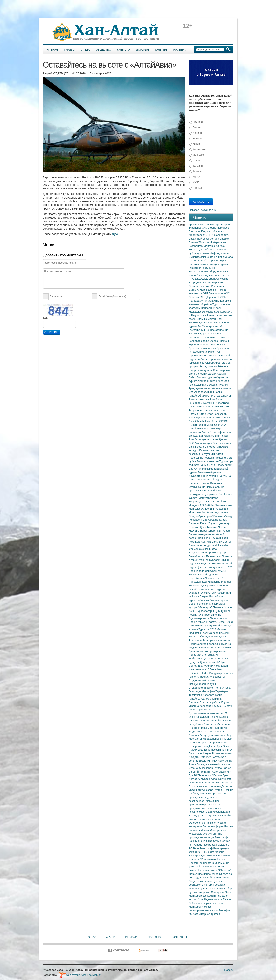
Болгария (209, 640)
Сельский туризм (217, 385)
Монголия (197, 155)
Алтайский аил (198, 396)
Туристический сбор (219, 735)
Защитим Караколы (220, 301)
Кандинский (209, 231)
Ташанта (213, 527)
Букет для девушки (214, 885)
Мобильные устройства (204, 658)
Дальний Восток (221, 542)
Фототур (201, 790)
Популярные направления (205, 786)
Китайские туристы (219, 582)
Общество (103, 50)
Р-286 (230, 783)
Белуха (194, 574)
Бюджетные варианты (203, 731)
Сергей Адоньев (208, 574)
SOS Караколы (223, 312)
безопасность (197, 801)
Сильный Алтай (207, 319)
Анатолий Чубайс (200, 779)
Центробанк (205, 250)
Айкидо (229, 516)
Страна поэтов (222, 396)
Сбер (192, 604)
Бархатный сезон (200, 239)
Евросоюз (209, 337)
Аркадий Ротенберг (201, 757)
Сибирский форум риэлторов (207, 903)
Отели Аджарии (219, 593)
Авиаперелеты (221, 235)
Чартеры (222, 553)
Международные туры (202, 684)
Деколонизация (219, 717)
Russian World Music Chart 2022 (208, 425)
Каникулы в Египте (209, 564)
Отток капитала (222, 443)
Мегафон (225, 910)
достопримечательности (204, 910)
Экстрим (221, 783)
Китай (195, 144)
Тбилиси (204, 242)
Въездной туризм (211, 877)
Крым (227, 224)
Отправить (52, 332)
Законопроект (215, 739)
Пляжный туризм (200, 728)
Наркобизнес (197, 578)
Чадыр (219, 392)
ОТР (210, 396)
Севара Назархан (200, 286)
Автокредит (208, 837)
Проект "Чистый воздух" (204, 622)
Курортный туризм (219, 531)
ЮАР (194, 182)
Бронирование (218, 651)
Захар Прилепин (199, 870)
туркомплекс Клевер (202, 363)
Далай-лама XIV (210, 662)
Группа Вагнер (222, 768)
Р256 (205, 520)
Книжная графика (214, 282)
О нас (92, 937)
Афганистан (212, 461)
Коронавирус (197, 585)
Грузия (226, 702)
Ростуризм (217, 286)
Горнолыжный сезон (221, 359)
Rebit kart (224, 658)
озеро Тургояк (215, 790)
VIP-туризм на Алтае (202, 315)
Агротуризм (208, 545)
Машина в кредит (206, 841)
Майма (228, 815)
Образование (208, 859)
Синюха (205, 600)
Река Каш (195, 542)
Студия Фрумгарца (201, 516)
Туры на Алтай (213, 501)
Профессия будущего (216, 845)
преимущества (198, 797)
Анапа (220, 731)
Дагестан (227, 786)
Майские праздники (219, 647)
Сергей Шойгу (198, 666)
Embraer (194, 702)
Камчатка (216, 483)
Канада (196, 138)
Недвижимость (214, 899)
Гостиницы (208, 268)
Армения (195, 626)
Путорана (195, 231)
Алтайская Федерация (217, 724)
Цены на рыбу (207, 538)
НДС (217, 611)
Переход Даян (198, 527)
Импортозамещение (201, 257)
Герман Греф (221, 775)
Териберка (222, 691)
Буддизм (194, 662)
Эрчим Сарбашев (210, 491)
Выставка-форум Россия (218, 826)
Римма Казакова (199, 399)
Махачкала (209, 469)
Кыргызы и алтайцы (216, 436)
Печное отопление (217, 330)
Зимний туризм (219, 600)
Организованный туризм (210, 589)
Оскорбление (197, 823)
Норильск (223, 228)
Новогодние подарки (202, 458)
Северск (194, 297)
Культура (124, 50)
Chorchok (201, 421)
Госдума (207, 633)
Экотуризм (218, 892)
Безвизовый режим (210, 472)
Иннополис (211, 323)
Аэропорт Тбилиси (211, 706)
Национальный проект (203, 553)
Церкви (194, 863)
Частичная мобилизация (204, 264)
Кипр (216, 633)
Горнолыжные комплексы (205, 355)
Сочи (212, 465)
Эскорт (227, 746)
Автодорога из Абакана (214, 366)
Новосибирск (224, 465)
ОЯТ (206, 293)
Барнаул (214, 279)
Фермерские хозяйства (203, 549)
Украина (194, 706)
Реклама (131, 937)
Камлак (206, 907)
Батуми (205, 596)
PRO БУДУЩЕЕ (199, 279)
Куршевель (196, 834)
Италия (194, 629)
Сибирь (226, 877)
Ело (222, 713)
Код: (46, 318)
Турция (195, 177)
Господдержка (198, 385)
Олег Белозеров (217, 414)
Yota (196, 914)
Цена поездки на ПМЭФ (219, 750)
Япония (196, 188)
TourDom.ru (196, 640)
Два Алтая (195, 469)
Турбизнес (195, 228)
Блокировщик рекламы (203, 856)
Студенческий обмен (202, 688)
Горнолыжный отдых (209, 480)
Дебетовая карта (207, 794)
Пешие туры (214, 556)
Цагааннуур (225, 523)
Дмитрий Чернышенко (203, 290)
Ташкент (225, 275)
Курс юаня (203, 253)
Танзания (197, 166)
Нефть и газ (223, 337)
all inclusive (222, 545)
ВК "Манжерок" (204, 775)
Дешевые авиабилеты (203, 348)
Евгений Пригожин (200, 772)
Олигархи (210, 246)
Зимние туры (213, 352)
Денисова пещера (219, 812)
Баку (204, 626)
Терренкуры (197, 501)
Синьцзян (222, 538)
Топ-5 (219, 688)
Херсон (215, 341)
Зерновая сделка (200, 341)
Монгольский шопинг (202, 509)
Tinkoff (222, 794)
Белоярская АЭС (219, 293)
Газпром (209, 224)
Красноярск (196, 224)
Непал (195, 160)
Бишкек (224, 239)
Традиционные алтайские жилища (210, 388)
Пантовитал (207, 450)
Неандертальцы (199, 815)
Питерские (204, 892)
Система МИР (210, 655)
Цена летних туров (209, 567)
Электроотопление (210, 615)
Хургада (228, 257)
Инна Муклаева (199, 417)
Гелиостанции (219, 618)
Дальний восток (199, 651)
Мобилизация (204, 443)
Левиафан (209, 691)
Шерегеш (195, 483)
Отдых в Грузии (199, 593)
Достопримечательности (204, 713)
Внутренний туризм (201, 370)
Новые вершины (222, 753)
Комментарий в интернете (205, 819)
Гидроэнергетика (199, 618)
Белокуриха (196, 494)
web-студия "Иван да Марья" (80, 975)
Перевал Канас (199, 523)
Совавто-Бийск (217, 520)
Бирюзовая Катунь (200, 753)
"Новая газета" (214, 578)
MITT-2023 (227, 567)
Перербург (216, 746)
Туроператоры (205, 611)
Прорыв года (197, 571)
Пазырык (225, 633)
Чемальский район (201, 304)
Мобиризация (218, 242)
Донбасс (210, 447)
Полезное (155, 937)
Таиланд (226, 626)
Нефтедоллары (219, 253)
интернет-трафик (209, 914)
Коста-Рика (198, 149)
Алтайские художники (215, 512)
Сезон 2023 (226, 622)
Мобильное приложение (204, 874)
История (142, 50)
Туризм (69, 50)
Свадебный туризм (201, 881)
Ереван (194, 242)
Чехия (222, 527)
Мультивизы (223, 640)
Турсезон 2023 (208, 629)
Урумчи (213, 523)
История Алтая (202, 710)
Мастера (179, 50)
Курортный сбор (214, 494)
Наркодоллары (198, 582)
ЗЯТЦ (203, 297)
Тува (223, 662)
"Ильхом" (218, 516)
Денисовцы (216, 815)
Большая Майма (199, 830)
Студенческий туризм (202, 680)
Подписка (221, 344)
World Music (216, 417)
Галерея (161, 50)
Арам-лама (214, 666)
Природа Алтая (199, 301)
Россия (221, 867)
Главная (52, 50)
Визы (200, 461)
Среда (85, 50)
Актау (203, 735)
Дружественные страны (204, 476)
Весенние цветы (213, 888)
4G (191, 914)
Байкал (206, 483)
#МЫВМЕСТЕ (220, 407)
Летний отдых (198, 556)
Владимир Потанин (221, 673)
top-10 (206, 669)
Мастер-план (218, 830)
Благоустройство (208, 498)
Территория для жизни (203, 410)
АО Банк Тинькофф (201, 848)
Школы (221, 859)
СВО (192, 443)
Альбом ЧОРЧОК (218, 421)
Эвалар (194, 637)
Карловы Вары (198, 531)
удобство (213, 797)
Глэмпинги (196, 783)
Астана (215, 239)
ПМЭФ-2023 (197, 750)
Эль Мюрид (209, 228)
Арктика (206, 542)
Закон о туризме (207, 377)
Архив (111, 937)
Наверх (229, 970)
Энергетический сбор (202, 271)
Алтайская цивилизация (204, 439)
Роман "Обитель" (220, 870)
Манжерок (195, 907)
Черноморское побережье (205, 644)
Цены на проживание (214, 742)
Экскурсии (203, 717)
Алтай (219, 326)
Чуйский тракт (224, 505)
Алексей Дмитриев (208, 275)
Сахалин (194, 545)
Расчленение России (202, 720)
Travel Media (207, 344)
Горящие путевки (207, 764)
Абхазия (194, 735)
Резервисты (196, 246)
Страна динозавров (201, 768)
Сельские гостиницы (202, 392)
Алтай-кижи (196, 428)
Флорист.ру (196, 888)
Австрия (196, 122)
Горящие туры (217, 261)
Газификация (197, 330)
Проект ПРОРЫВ (218, 297)
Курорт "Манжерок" (201, 607)
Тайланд (196, 171)
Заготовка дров (199, 334)
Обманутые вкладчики (212, 637)
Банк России (197, 447)
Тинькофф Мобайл (213, 852)
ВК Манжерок (207, 326)
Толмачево (196, 695)
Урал (192, 790)
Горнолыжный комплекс (210, 604)
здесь (116, 234)
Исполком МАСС (215, 571)
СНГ (209, 235)
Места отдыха (198, 739)
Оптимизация (197, 487)
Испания (196, 133)
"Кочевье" (195, 520)
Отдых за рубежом (209, 560)
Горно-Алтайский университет (207, 677)
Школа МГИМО (208, 761)
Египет (195, 127)
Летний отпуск (219, 728)
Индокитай (214, 626)
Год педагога (206, 863)
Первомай (195, 655)
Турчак (227, 899)
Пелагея (218, 607)
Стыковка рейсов (210, 702)
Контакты (180, 937)
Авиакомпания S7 (212, 699)
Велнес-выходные (200, 534)
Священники (209, 867)
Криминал (209, 783)
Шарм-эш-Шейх (199, 261)
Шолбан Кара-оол (218, 381)
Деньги (223, 439)
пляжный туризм (221, 779)
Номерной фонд (199, 746)
